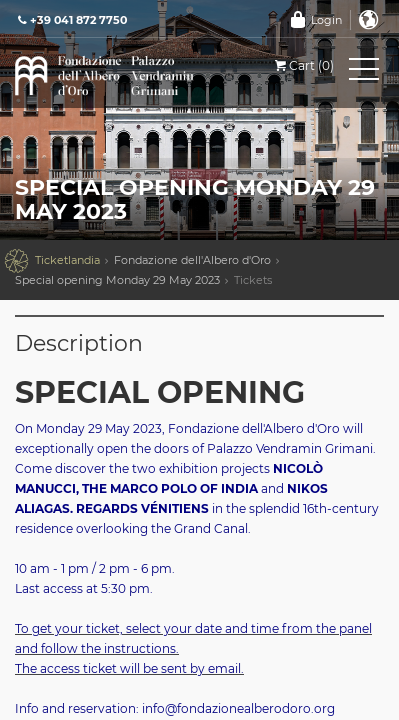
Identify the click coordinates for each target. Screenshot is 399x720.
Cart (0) (303, 65)
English (369, 20)
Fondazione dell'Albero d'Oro (192, 260)
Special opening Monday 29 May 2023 (117, 280)
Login (326, 20)
